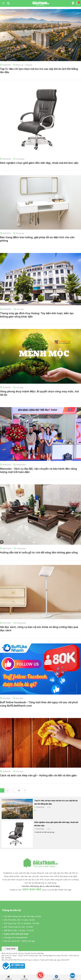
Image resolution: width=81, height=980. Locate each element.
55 (19, 791)
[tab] (8, 3)
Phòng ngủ (20, 233)
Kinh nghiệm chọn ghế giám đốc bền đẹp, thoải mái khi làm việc (39, 163)
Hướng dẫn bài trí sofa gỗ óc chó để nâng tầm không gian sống (39, 552)
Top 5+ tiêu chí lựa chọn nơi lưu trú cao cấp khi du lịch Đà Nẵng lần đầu (56, 802)
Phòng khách (21, 465)
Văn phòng (20, 159)
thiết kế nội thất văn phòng (45, 832)
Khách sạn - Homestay (24, 65)
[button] (10, 949)
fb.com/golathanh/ (20, 938)
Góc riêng (20, 309)
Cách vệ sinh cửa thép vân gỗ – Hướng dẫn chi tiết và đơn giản (38, 775)
